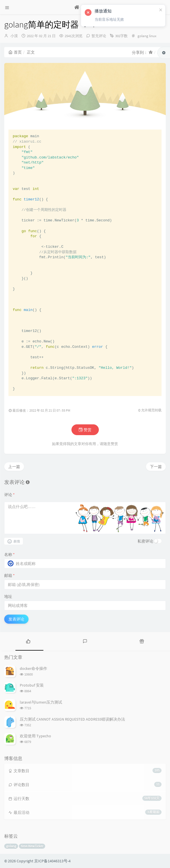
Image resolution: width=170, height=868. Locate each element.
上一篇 (14, 467)
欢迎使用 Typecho (35, 736)
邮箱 (9, 575)
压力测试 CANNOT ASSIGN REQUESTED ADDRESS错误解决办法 (72, 719)
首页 (15, 52)
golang (143, 36)
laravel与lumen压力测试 (41, 702)
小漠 (14, 36)
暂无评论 (99, 36)
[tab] (28, 641)
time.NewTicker (32, 846)
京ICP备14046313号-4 (52, 861)
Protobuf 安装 (32, 685)
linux (153, 36)
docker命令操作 (33, 668)
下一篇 (156, 467)
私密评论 (145, 541)
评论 (9, 495)
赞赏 (85, 430)
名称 (9, 554)
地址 (8, 596)
